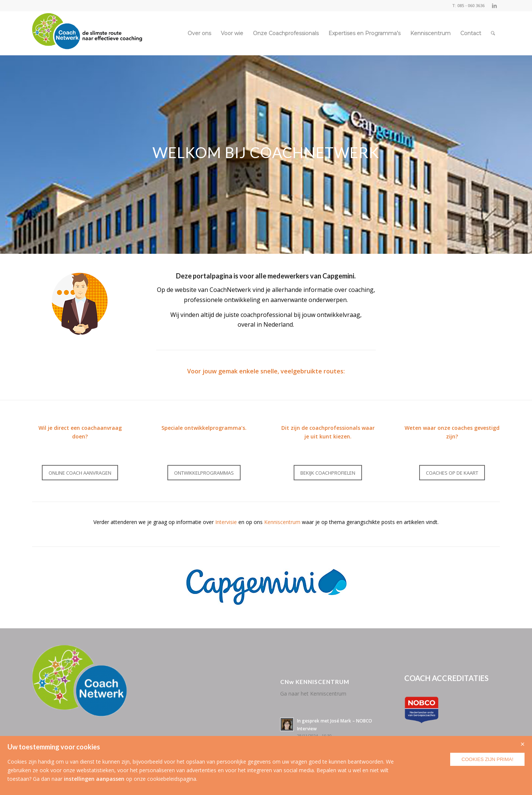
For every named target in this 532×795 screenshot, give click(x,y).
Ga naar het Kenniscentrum (313, 694)
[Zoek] (493, 33)
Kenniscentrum (282, 522)
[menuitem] (199, 33)
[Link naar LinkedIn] (494, 6)
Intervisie (226, 522)
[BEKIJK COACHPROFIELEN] (328, 473)
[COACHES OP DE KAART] (452, 473)
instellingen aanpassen (94, 779)
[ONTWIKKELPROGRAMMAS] (204, 473)
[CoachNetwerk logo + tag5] (87, 33)
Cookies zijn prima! (487, 759)
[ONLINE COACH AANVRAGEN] (80, 473)
